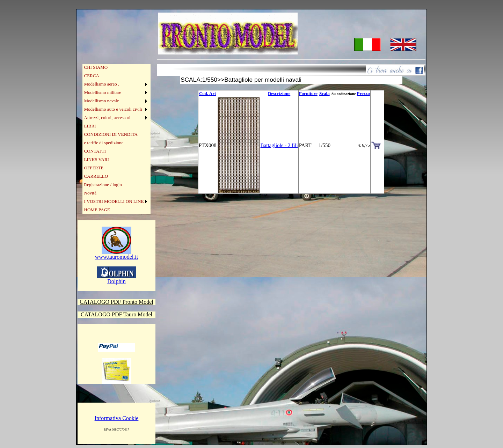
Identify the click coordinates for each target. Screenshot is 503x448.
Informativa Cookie (117, 418)
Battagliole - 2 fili (279, 145)
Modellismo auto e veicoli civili (113, 109)
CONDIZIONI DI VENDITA (111, 134)
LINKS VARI (97, 159)
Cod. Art (207, 93)
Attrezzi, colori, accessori (107, 117)
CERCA (92, 76)
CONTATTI (95, 151)
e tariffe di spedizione (104, 143)
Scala (325, 93)
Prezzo (363, 93)
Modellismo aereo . (102, 84)
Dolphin (116, 279)
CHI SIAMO (96, 67)
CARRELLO (96, 176)
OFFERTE (94, 168)
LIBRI (90, 126)
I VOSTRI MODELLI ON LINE (114, 201)
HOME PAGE (97, 210)
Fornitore (308, 93)
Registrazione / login (103, 185)
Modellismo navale (102, 101)
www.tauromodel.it (116, 254)
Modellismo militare (103, 92)
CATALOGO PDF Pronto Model (116, 302)
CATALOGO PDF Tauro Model (116, 314)
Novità (90, 193)
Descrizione (279, 93)
